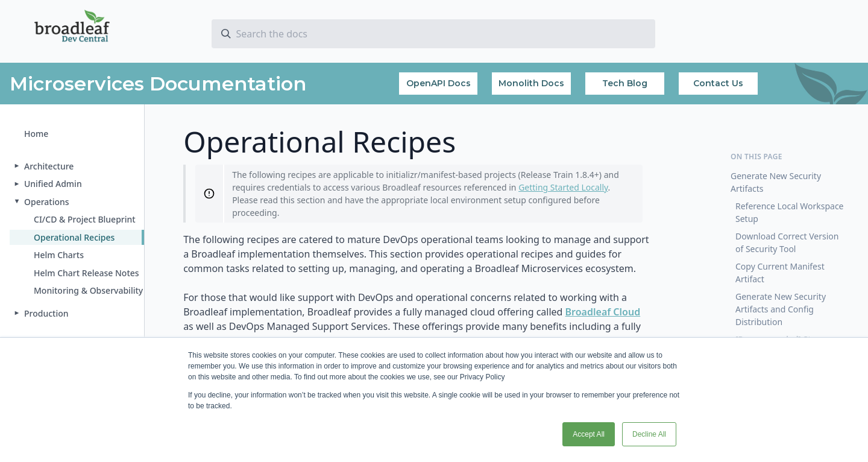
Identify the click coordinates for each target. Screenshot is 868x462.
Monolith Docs (531, 83)
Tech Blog (625, 83)
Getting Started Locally (563, 187)
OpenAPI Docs (439, 83)
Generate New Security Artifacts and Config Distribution (781, 309)
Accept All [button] (589, 434)
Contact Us (718, 83)
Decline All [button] (649, 434)
